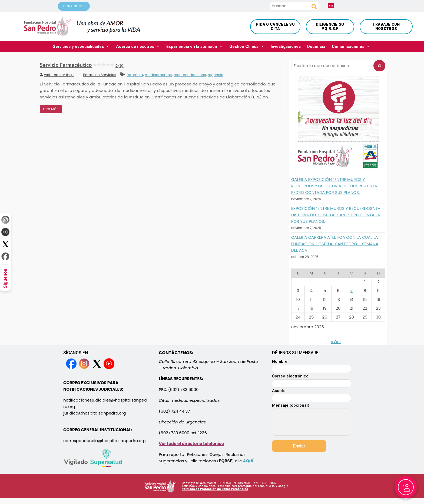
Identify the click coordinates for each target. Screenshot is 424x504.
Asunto (312, 395)
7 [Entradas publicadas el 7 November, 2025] (352, 291)
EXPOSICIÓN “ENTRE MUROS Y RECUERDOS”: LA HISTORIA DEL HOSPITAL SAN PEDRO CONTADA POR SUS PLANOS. (336, 215)
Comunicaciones (351, 46)
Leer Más (51, 109)
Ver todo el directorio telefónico (191, 444)
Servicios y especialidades (81, 46)
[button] (306, 123)
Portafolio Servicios (100, 75)
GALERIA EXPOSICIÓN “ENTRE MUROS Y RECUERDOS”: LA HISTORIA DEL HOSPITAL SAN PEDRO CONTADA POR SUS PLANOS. (334, 186)
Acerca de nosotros (138, 46)
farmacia (135, 75)
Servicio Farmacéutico (82, 65)
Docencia (316, 47)
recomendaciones (190, 75)
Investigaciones (286, 47)
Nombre (312, 365)
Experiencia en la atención (195, 46)
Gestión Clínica (247, 46)
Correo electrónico (312, 380)
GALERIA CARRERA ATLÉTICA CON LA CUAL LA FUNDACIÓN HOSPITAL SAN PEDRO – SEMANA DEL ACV (335, 244)
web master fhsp (57, 75)
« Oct (336, 342)
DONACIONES (74, 6)
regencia (216, 75)
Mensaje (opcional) (312, 420)
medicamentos (158, 75)
